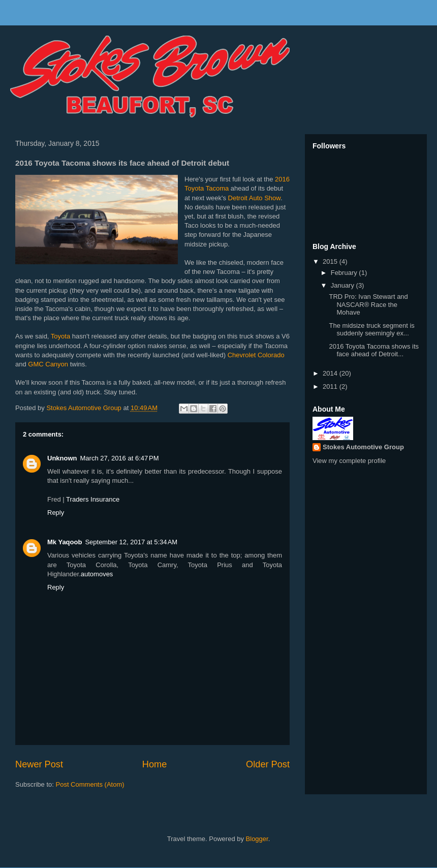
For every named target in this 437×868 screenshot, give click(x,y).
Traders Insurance (93, 499)
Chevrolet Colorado (256, 355)
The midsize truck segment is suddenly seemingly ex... (371, 330)
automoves (97, 574)
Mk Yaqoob (65, 542)
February (345, 273)
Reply (56, 513)
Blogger (257, 839)
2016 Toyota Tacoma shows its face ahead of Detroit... (374, 350)
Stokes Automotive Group (363, 447)
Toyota (60, 336)
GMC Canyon (48, 364)
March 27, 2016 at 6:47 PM (120, 458)
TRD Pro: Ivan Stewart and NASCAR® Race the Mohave (368, 304)
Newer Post (39, 764)
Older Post (268, 764)
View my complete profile (349, 461)
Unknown (62, 458)
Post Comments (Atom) (90, 784)
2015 (331, 261)
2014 (331, 373)
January (344, 285)
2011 (331, 386)
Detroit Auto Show (254, 198)
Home (155, 764)
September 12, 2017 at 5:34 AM (131, 542)
